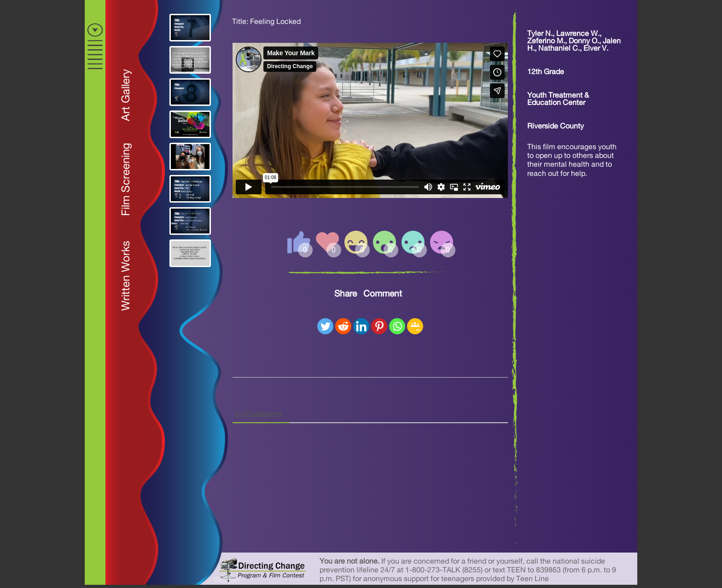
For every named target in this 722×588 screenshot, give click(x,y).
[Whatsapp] (397, 326)
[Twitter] (325, 326)
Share (346, 294)
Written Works (126, 276)
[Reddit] (343, 326)
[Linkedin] (361, 326)
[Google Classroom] (415, 326)
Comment (383, 294)
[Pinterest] (379, 326)
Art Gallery (126, 95)
